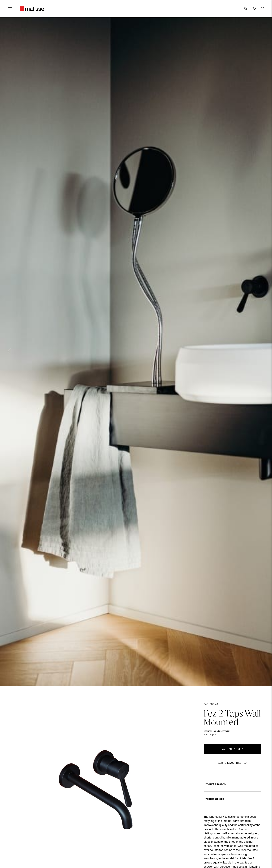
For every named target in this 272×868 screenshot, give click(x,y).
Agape (213, 735)
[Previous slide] (10, 351)
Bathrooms (211, 704)
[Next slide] (262, 351)
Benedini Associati (221, 731)
